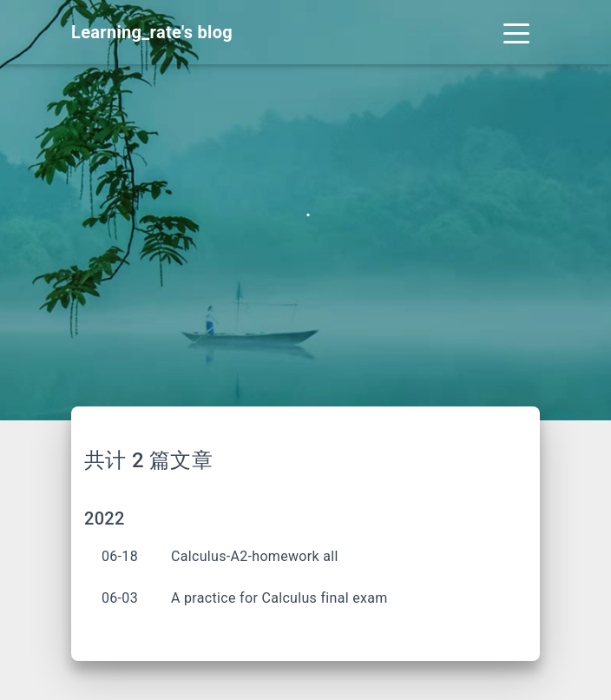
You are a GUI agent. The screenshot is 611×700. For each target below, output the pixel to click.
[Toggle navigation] (516, 32)
